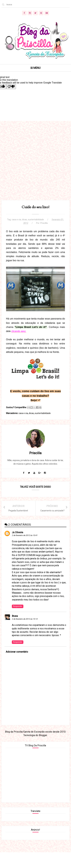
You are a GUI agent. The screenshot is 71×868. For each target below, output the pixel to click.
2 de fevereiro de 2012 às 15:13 (25, 619)
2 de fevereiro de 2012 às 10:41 (25, 536)
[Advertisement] (35, 164)
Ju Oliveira (17, 533)
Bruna (15, 616)
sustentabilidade (36, 220)
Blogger (43, 735)
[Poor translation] (11, 87)
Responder (18, 607)
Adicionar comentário (17, 652)
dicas (25, 220)
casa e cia (16, 220)
